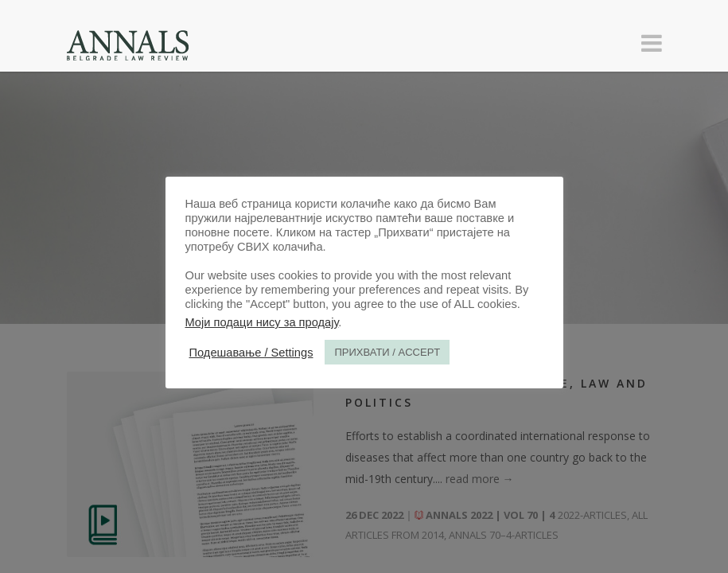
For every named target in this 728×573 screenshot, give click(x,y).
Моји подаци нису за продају (262, 322)
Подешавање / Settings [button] (251, 353)
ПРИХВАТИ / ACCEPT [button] (387, 352)
